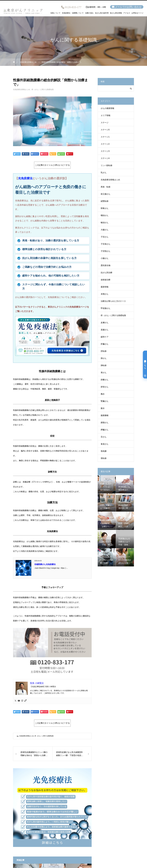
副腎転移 (105, 201)
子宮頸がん (106, 251)
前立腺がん (106, 194)
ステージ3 (105, 151)
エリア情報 (106, 115)
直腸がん (105, 330)
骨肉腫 (104, 451)
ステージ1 (105, 137)
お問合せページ (137, 13)
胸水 (103, 394)
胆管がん (105, 387)
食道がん (105, 444)
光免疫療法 (66, 13)
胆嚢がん (105, 380)
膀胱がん (105, 423)
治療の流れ (89, 13)
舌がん (104, 437)
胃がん (104, 373)
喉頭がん (105, 223)
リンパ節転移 (107, 165)
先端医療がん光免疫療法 (45, 564)
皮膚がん (105, 323)
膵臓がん (105, 430)
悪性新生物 (106, 265)
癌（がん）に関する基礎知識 (43, 89)
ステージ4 (105, 158)
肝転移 (104, 351)
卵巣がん (105, 208)
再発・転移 (106, 187)
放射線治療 (106, 280)
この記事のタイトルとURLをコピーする (52, 165)
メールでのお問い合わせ (128, 7)
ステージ (105, 123)
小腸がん (105, 258)
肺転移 (104, 365)
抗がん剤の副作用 (102, 13)
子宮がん (105, 237)
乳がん (104, 173)
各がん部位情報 (116, 13)
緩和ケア (105, 337)
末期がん (105, 294)
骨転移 (104, 458)
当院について (55, 13)
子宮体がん (106, 244)
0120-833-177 (73, 7)
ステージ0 (105, 130)
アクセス (127, 13)
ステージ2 (105, 144)
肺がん (104, 358)
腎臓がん (105, 401)
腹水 (103, 408)
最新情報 (105, 287)
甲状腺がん (106, 308)
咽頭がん (105, 215)
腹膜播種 (105, 415)
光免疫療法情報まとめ (22, 89)
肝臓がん (105, 344)
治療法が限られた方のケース (113, 301)
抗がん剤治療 (107, 273)
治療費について (78, 13)
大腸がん (105, 230)
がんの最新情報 (107, 108)
